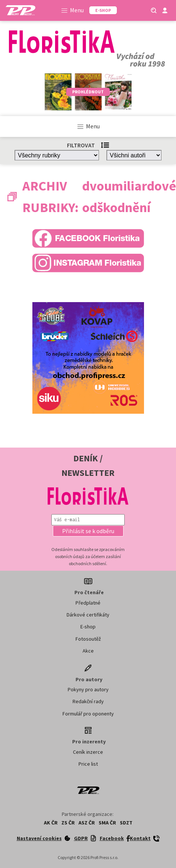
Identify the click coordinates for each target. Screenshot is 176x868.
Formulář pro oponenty (88, 714)
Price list (88, 764)
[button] (88, 531)
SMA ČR (107, 823)
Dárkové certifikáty (88, 615)
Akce (88, 651)
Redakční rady (88, 701)
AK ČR (51, 823)
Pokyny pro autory (88, 689)
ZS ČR (68, 823)
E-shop (88, 627)
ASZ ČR (87, 823)
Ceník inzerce (88, 752)
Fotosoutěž (88, 639)
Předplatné (88, 603)
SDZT (126, 823)
